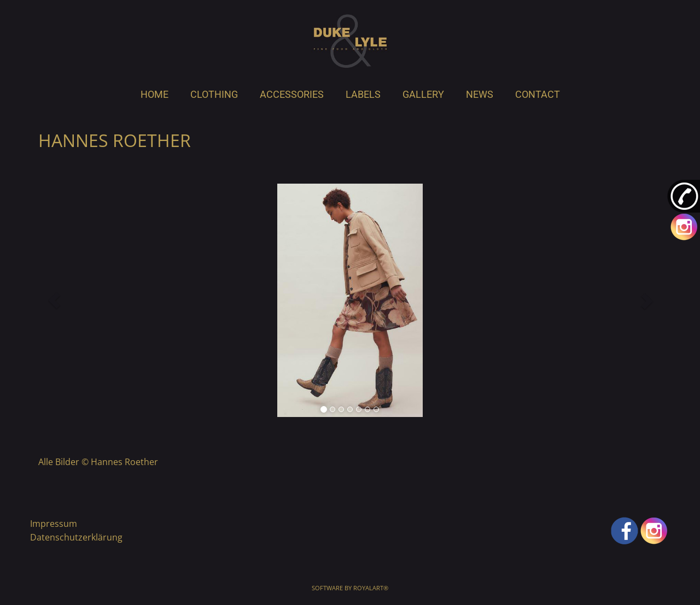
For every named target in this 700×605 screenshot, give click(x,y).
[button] (54, 300)
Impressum (54, 524)
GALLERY (423, 94)
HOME (154, 94)
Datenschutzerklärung (76, 537)
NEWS (480, 94)
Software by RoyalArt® (350, 588)
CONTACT (538, 94)
